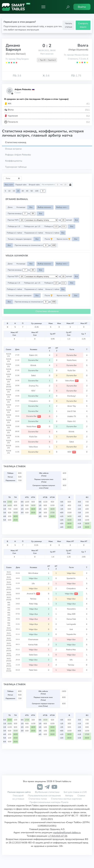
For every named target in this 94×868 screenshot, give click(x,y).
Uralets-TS (72, 416)
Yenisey (33, 599)
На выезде (21, 207)
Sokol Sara (33, 655)
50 (32, 191)
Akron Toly (72, 406)
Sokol (34, 375)
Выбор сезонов (44, 207)
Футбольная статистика (47, 792)
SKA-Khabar (33, 573)
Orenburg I (72, 396)
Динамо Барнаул (13, 47)
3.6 (17, 76)
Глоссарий (18, 795)
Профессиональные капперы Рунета (49, 802)
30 (23, 191)
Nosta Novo (72, 360)
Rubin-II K (34, 355)
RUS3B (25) (9, 355)
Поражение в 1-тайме (34, 233)
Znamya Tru (34, 386)
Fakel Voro (33, 670)
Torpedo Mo (71, 634)
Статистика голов (38, 799)
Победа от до (55, 227)
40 (27, 191)
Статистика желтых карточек (66, 799)
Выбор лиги (62, 207)
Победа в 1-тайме (14, 233)
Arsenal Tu (33, 594)
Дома (10, 207)
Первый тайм (21, 185)
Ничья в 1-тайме (52, 233)
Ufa (33, 583)
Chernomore (33, 639)
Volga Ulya (71, 573)
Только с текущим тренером (20, 239)
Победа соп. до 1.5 (32, 226)
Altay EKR (71, 614)
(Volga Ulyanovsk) (78, 50)
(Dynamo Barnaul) (16, 54)
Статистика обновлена (47, 311)
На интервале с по (57, 185)
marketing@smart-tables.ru (67, 832)
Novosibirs (71, 609)
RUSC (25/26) (9, 386)
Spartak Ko (71, 578)
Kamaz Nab (71, 619)
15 (14, 191)
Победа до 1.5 (14, 226)
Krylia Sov (72, 370)
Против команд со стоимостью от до (35, 245)
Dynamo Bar (72, 355)
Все (31, 207)
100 (37, 191)
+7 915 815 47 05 (58, 836)
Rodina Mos (71, 650)
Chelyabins (34, 401)
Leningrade (71, 624)
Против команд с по (21, 214)
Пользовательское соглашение (44, 795)
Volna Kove (72, 381)
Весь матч (9, 185)
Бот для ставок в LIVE (75, 792)
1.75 (76, 76)
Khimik (34, 365)
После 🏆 (49, 239)
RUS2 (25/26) (9, 573)
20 (18, 191)
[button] (68, 7)
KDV (34, 391)
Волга (83, 45)
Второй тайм (34, 185)
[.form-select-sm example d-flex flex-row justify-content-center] (41, 220)
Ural (71, 629)
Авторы (69, 795)
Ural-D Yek (72, 411)
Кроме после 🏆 (64, 239)
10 (9, 191)
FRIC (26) (9, 604)
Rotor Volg (33, 604)
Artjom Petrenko (23, 89)
